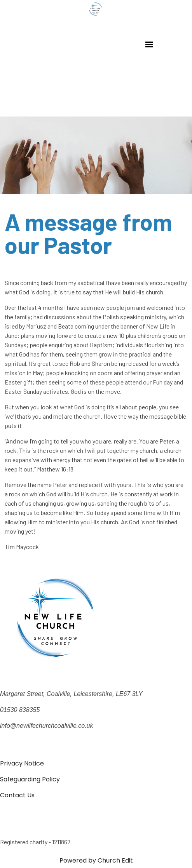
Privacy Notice (22, 763)
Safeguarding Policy (30, 779)
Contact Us (17, 795)
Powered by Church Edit (96, 860)
